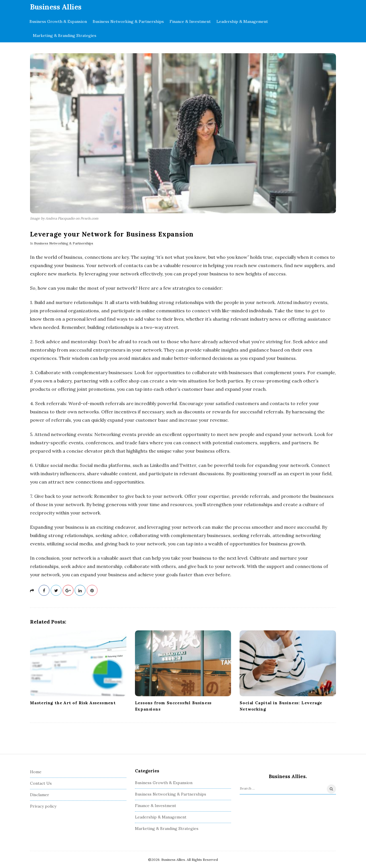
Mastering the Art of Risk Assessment (73, 703)
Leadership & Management (242, 21)
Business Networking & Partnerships (128, 21)
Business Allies (56, 7)
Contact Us (41, 783)
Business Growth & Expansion (58, 21)
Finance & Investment (190, 21)
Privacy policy (43, 806)
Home (36, 772)
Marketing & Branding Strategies (65, 35)
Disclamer (40, 795)
